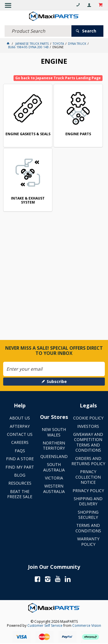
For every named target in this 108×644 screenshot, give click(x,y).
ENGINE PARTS (78, 134)
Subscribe (57, 381)
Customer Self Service (45, 625)
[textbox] (38, 31)
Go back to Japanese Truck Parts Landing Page (58, 78)
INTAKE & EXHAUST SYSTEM (28, 201)
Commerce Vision (87, 625)
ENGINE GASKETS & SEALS (28, 134)
